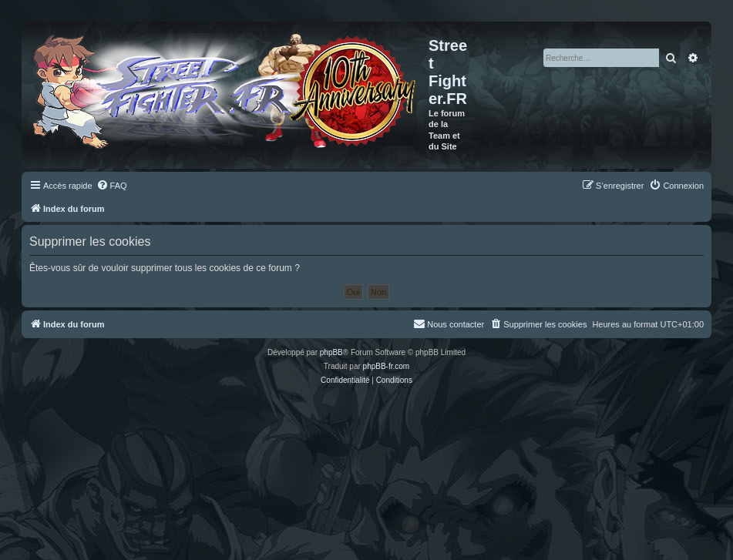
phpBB (331, 352)
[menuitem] (112, 186)
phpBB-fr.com (387, 366)
